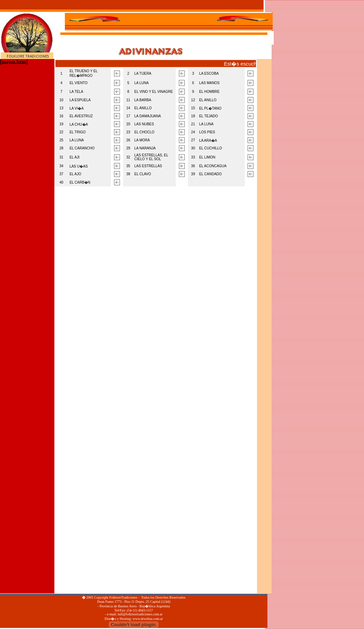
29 (128, 148)
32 (128, 157)
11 (128, 100)
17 (128, 116)
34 (62, 166)
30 (193, 148)
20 (128, 124)
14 (128, 108)
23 (128, 132)
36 (193, 166)
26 (128, 140)
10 (62, 100)
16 (62, 116)
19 (62, 124)
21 (193, 124)
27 (193, 140)
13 (62, 108)
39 (193, 174)
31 (62, 157)
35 (128, 166)
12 (193, 100)
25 (62, 140)
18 (193, 116)
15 (193, 108)
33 (193, 157)
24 (193, 132)
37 (62, 174)
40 (62, 182)
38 (128, 174)
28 (62, 148)
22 (62, 132)
